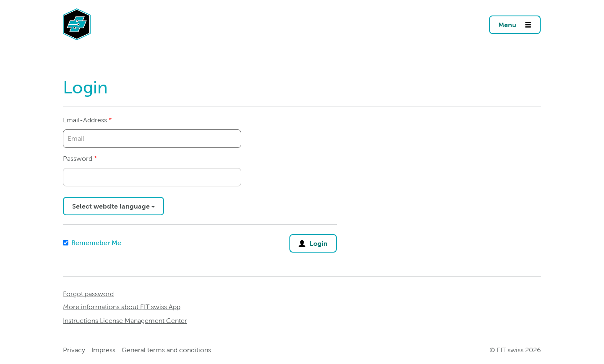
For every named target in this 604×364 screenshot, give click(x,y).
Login (313, 241)
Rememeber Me (92, 243)
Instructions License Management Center (125, 321)
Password (78, 159)
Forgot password (88, 294)
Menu (519, 22)
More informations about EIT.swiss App (122, 307)
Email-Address (85, 120)
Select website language (113, 206)
